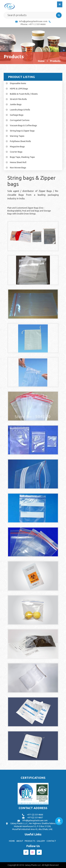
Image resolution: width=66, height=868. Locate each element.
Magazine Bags (17, 147)
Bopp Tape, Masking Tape (22, 157)
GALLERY (41, 841)
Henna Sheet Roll (18, 162)
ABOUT (20, 841)
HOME (12, 841)
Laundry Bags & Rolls (20, 110)
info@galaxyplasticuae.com (33, 21)
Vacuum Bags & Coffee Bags (23, 125)
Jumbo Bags (16, 104)
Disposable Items (18, 83)
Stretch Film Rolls (18, 99)
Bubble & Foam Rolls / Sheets (24, 94)
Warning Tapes (17, 136)
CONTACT (51, 841)
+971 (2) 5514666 (35, 815)
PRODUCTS (30, 841)
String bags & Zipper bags (22, 131)
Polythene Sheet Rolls (20, 141)
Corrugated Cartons (20, 120)
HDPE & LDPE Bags (19, 89)
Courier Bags (16, 152)
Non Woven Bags (18, 168)
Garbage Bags (17, 115)
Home (41, 61)
